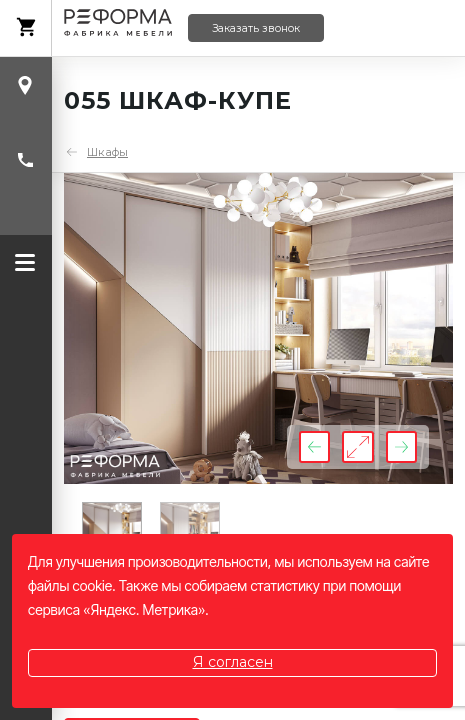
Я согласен (233, 662)
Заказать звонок (256, 28)
